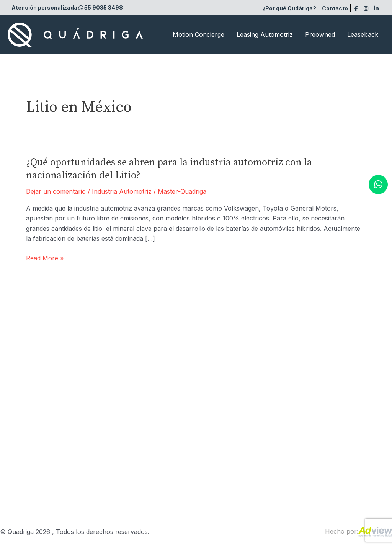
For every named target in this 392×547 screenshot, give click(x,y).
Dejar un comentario (56, 191)
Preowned (320, 34)
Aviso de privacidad (338, 431)
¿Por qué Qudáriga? (289, 8)
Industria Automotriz (122, 191)
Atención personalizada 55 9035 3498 (67, 7)
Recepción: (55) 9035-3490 (143, 399)
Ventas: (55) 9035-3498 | (139, 413)
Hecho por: (359, 531)
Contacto (335, 8)
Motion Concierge (198, 34)
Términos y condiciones (345, 417)
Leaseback (363, 34)
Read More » (45, 258)
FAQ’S (319, 389)
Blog (317, 403)
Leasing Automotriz (265, 34)
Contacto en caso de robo (349, 445)
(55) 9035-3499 (126, 427)
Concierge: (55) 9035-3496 (142, 441)
